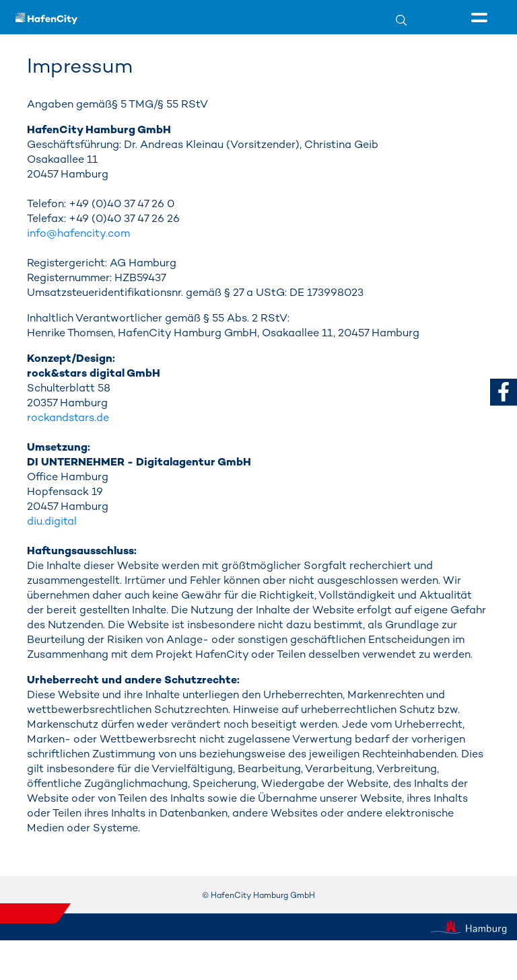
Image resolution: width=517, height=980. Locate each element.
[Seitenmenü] (482, 18)
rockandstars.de (68, 417)
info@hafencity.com (78, 233)
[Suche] (409, 20)
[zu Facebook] (504, 392)
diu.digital (52, 521)
